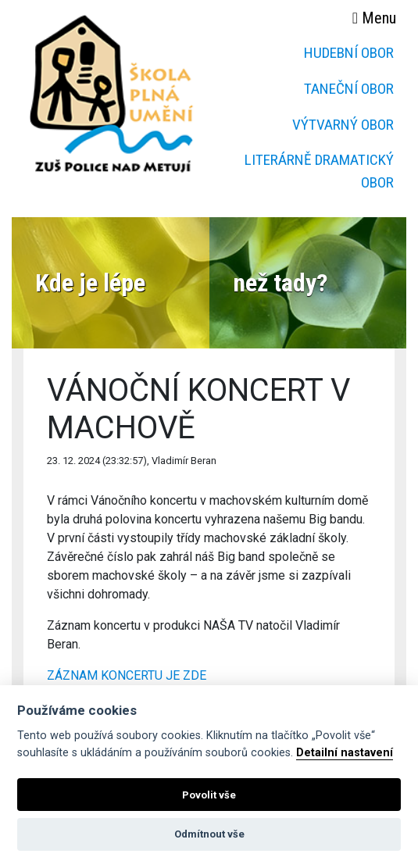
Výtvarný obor (343, 125)
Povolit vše (209, 795)
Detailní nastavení (345, 753)
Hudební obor (349, 53)
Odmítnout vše (209, 834)
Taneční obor (349, 89)
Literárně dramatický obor (319, 171)
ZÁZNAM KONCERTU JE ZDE (127, 675)
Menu (374, 18)
